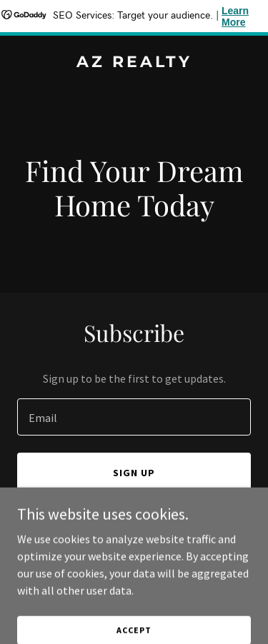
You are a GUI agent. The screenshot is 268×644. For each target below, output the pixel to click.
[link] (134, 63)
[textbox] (134, 417)
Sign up (134, 473)
